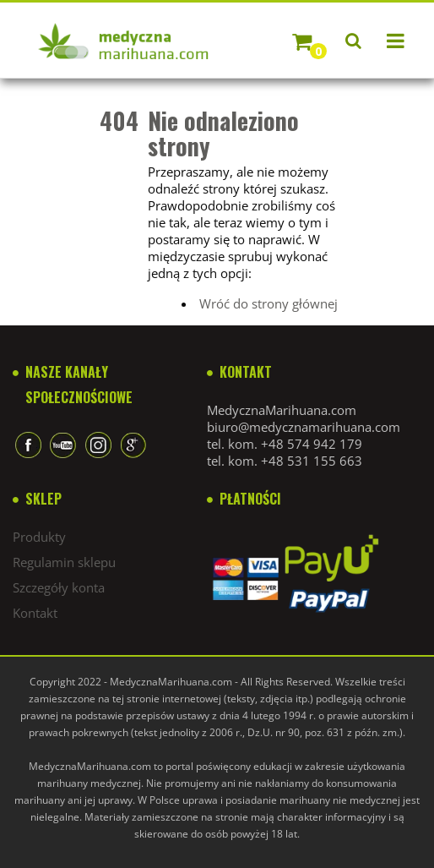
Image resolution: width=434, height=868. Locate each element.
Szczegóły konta (59, 587)
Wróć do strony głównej (269, 303)
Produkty (39, 537)
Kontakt (35, 613)
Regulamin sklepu (64, 562)
